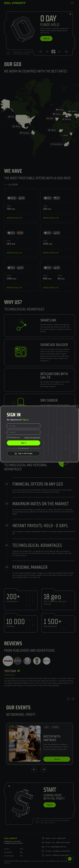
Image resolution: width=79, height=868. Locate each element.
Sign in (24, 443)
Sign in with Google (25, 453)
